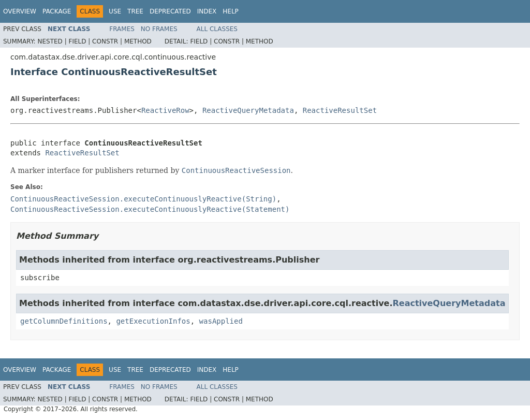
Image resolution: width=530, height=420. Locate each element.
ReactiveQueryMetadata (248, 110)
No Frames (159, 29)
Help (231, 11)
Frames (122, 29)
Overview (20, 11)
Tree (135, 11)
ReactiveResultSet (340, 110)
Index (207, 11)
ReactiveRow (165, 110)
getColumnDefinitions (64, 321)
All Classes (217, 29)
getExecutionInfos (153, 321)
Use (115, 11)
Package (57, 11)
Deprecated (170, 11)
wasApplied (221, 321)
